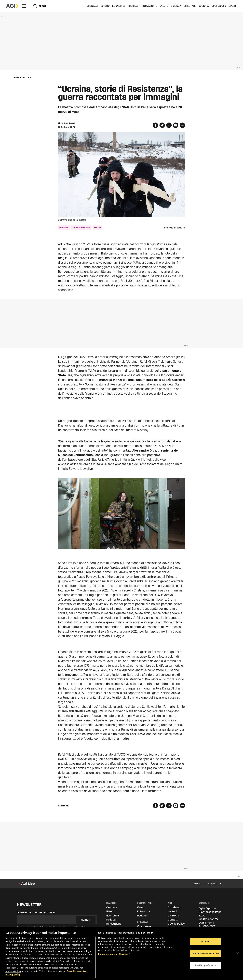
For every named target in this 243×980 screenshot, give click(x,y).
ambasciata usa (81, 228)
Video (141, 907)
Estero (105, 6)
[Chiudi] (238, 953)
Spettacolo (219, 6)
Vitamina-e (144, 926)
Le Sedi (172, 911)
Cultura (204, 6)
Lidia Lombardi (67, 124)
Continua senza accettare (205, 953)
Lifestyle (190, 6)
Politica (133, 6)
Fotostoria (143, 911)
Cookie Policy (176, 924)
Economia (119, 6)
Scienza (176, 6)
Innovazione (149, 6)
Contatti (173, 920)
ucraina (64, 228)
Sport (233, 6)
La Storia (173, 916)
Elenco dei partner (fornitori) (114, 954)
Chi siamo (174, 907)
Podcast (142, 916)
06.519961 (209, 926)
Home (16, 78)
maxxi (98, 228)
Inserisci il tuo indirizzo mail (37, 913)
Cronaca (92, 6)
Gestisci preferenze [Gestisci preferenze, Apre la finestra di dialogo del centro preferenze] (206, 965)
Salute (164, 6)
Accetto (205, 941)
